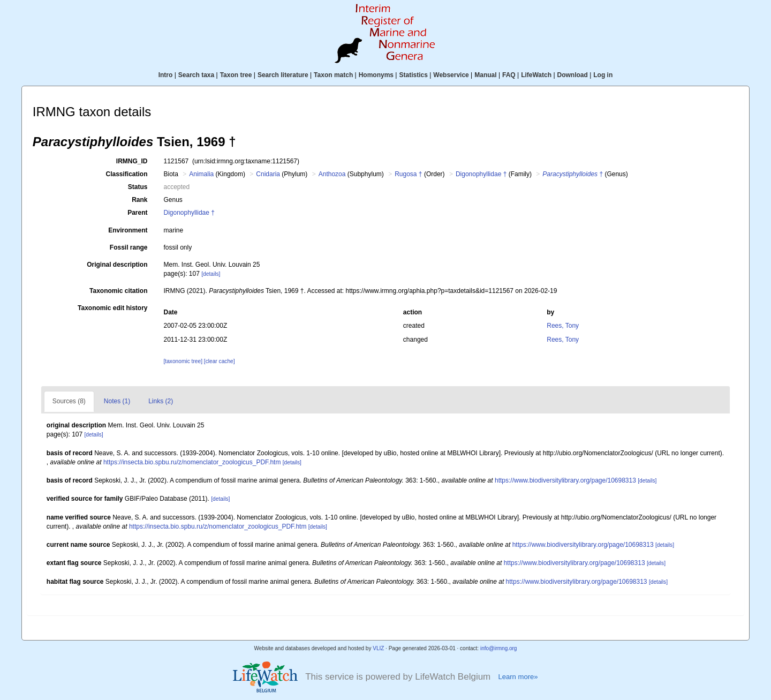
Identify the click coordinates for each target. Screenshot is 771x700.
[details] (211, 274)
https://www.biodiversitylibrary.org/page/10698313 (565, 480)
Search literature (283, 75)
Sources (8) (69, 401)
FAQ (509, 75)
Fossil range (129, 247)
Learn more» (518, 677)
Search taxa (196, 75)
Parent (137, 213)
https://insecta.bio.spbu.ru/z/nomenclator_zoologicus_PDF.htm (192, 462)
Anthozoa (332, 174)
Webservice (451, 75)
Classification (126, 174)
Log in (603, 75)
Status (138, 187)
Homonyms (376, 75)
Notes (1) (117, 401)
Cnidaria (268, 174)
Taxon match (333, 75)
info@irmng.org (499, 648)
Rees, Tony (563, 326)
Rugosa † (408, 174)
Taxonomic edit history (112, 308)
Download (573, 75)
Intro (166, 75)
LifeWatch (536, 75)
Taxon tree (236, 75)
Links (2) (161, 401)
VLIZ (378, 648)
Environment (128, 230)
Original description (117, 265)
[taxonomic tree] (183, 361)
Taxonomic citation (118, 291)
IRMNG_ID (132, 161)
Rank (139, 200)
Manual (485, 75)
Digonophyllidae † (481, 174)
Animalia (201, 174)
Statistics (413, 75)
